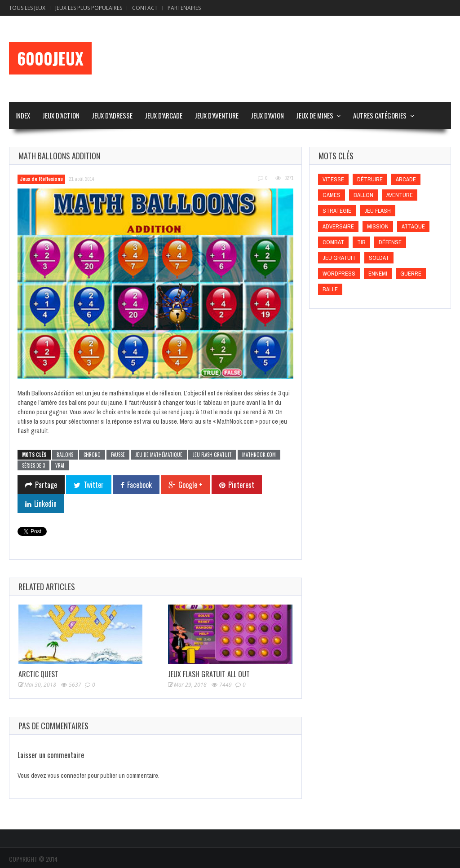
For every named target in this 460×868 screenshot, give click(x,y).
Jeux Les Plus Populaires (89, 8)
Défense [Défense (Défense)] (390, 242)
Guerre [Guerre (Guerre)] (411, 274)
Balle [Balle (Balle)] (330, 289)
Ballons (65, 455)
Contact (145, 8)
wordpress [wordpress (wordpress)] (339, 274)
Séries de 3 (33, 465)
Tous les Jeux (27, 8)
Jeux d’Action (61, 115)
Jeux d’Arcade (164, 115)
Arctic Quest (38, 674)
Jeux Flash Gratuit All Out (209, 674)
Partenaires (184, 8)
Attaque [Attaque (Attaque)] (413, 226)
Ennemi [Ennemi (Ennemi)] (378, 274)
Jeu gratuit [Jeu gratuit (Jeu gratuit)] (339, 258)
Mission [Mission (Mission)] (378, 226)
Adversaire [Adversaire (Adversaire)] (338, 226)
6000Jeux (50, 58)
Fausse (118, 455)
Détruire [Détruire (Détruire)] (370, 179)
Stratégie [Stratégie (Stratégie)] (337, 211)
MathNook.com (259, 455)
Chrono (92, 455)
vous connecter (67, 776)
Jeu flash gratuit (212, 455)
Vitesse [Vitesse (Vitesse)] (333, 179)
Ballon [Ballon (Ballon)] (363, 195)
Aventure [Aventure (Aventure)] (400, 195)
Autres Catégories (380, 115)
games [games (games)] (332, 195)
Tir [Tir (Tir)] (361, 242)
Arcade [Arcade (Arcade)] (406, 179)
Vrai (60, 465)
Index (23, 115)
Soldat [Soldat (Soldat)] (379, 258)
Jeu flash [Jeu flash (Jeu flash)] (378, 211)
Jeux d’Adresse (112, 115)
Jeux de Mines (315, 115)
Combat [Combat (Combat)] (333, 242)
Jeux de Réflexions (41, 179)
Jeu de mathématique (159, 455)
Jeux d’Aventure (217, 115)
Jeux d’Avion (267, 115)
